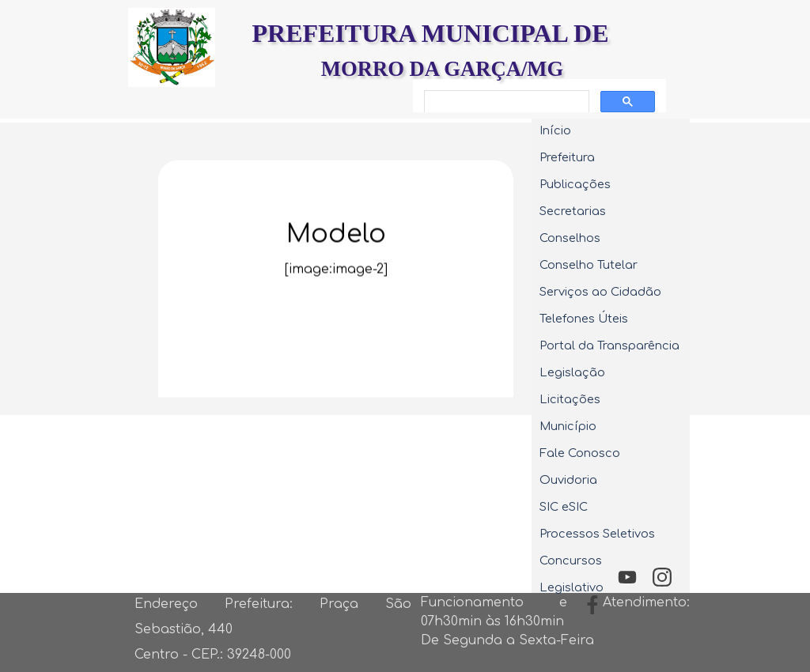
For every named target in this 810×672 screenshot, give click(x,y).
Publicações (575, 184)
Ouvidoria (568, 480)
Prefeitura (567, 157)
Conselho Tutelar (589, 265)
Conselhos (570, 238)
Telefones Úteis (584, 319)
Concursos (571, 561)
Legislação (572, 372)
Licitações (570, 399)
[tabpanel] (336, 293)
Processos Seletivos (597, 534)
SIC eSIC (564, 507)
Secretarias (573, 211)
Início (555, 130)
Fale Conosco (580, 453)
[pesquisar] (505, 102)
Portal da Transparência (609, 345)
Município (568, 426)
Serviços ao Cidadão (600, 292)
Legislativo (572, 587)
